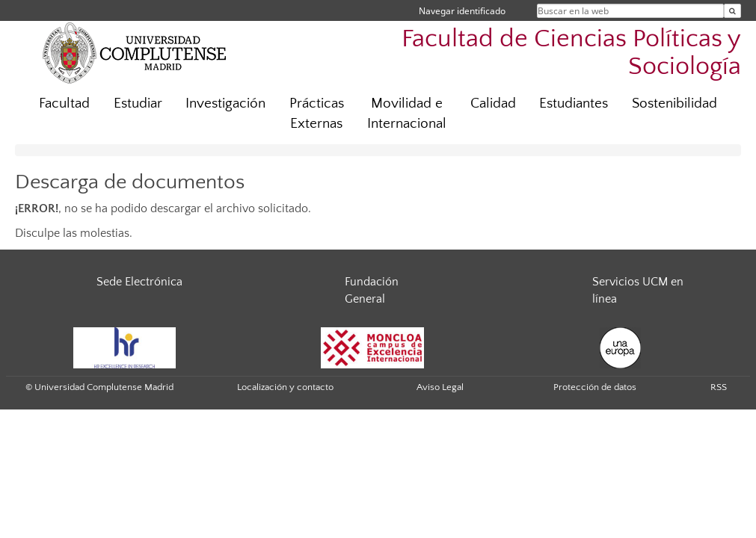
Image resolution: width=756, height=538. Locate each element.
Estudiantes (574, 103)
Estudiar (138, 103)
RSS (719, 387)
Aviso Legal (440, 387)
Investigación (225, 103)
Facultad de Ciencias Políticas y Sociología (571, 53)
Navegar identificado (462, 11)
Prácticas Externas (317, 114)
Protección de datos (595, 387)
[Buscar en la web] (732, 11)
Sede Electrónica (139, 282)
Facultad (64, 103)
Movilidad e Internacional (407, 114)
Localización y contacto (285, 387)
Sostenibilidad (674, 103)
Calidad (493, 103)
